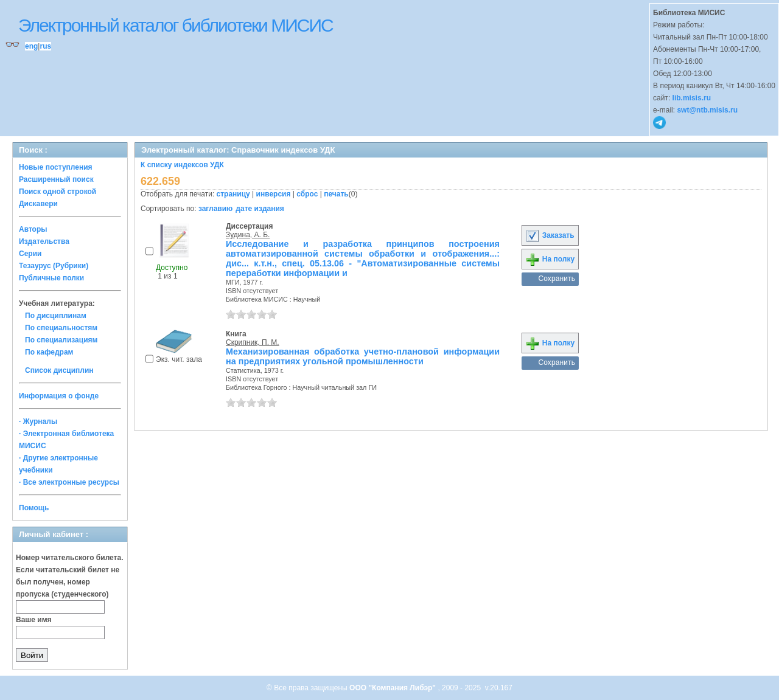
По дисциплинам (56, 316)
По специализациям (61, 340)
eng (31, 46)
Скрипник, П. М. (253, 342)
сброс (307, 194)
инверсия (274, 194)
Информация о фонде (59, 396)
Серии (30, 254)
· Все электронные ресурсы (69, 482)
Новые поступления (56, 167)
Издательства (44, 241)
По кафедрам (49, 352)
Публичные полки (51, 278)
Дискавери (38, 204)
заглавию (215, 209)
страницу (233, 194)
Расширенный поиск (56, 179)
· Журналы (38, 421)
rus (45, 46)
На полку (550, 259)
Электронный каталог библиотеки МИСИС (176, 25)
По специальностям (61, 328)
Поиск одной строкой (58, 192)
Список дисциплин (59, 370)
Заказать (550, 235)
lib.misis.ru (692, 98)
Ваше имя (34, 620)
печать (336, 194)
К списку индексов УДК (182, 165)
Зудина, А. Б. (248, 235)
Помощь (34, 508)
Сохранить (557, 279)
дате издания (260, 209)
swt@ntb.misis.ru (707, 110)
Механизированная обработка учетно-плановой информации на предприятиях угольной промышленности (363, 356)
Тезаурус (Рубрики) (54, 266)
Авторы (33, 229)
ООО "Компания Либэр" (393, 688)
